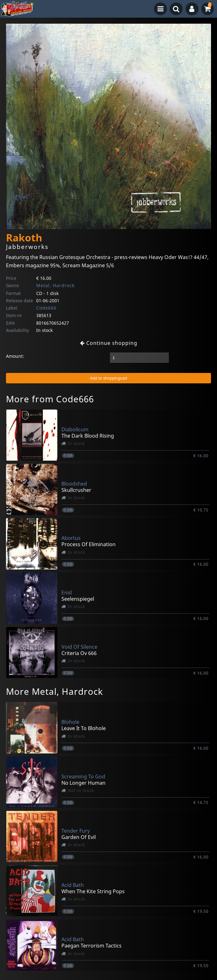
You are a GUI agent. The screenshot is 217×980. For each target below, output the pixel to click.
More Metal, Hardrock (54, 691)
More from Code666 (50, 399)
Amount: (15, 356)
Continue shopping (109, 343)
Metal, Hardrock (55, 285)
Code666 (46, 308)
